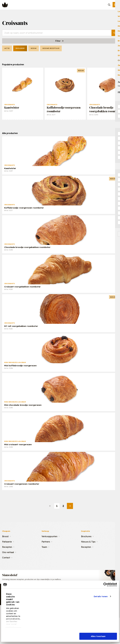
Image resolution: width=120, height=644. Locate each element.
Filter (60, 41)
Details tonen (101, 596)
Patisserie (7, 541)
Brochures (86, 536)
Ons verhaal (8, 552)
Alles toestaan (98, 636)
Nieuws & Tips (88, 541)
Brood (5, 536)
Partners (46, 541)
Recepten (7, 547)
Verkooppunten (49, 536)
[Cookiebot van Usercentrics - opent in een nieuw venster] (105, 585)
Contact (6, 557)
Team (44, 547)
